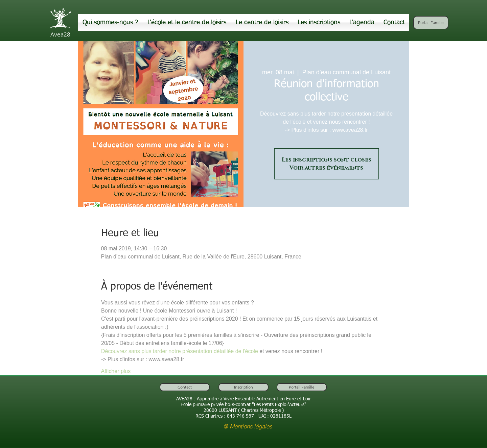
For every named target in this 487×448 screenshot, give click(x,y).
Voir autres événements (326, 168)
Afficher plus (116, 371)
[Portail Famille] (431, 23)
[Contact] (185, 387)
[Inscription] (243, 387)
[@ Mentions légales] (248, 426)
